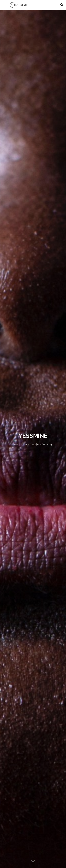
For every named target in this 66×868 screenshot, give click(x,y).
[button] (4, 5)
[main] (33, 439)
